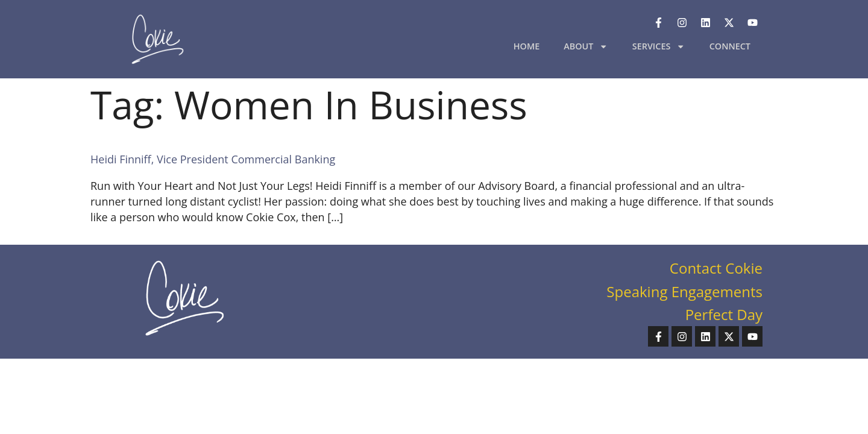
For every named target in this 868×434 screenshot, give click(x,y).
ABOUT (586, 46)
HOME (527, 46)
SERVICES (659, 46)
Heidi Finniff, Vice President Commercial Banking (213, 159)
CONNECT (730, 46)
